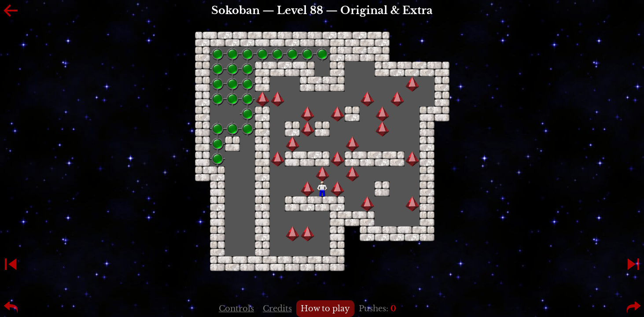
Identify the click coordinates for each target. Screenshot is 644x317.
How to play (325, 309)
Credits (277, 309)
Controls (236, 309)
